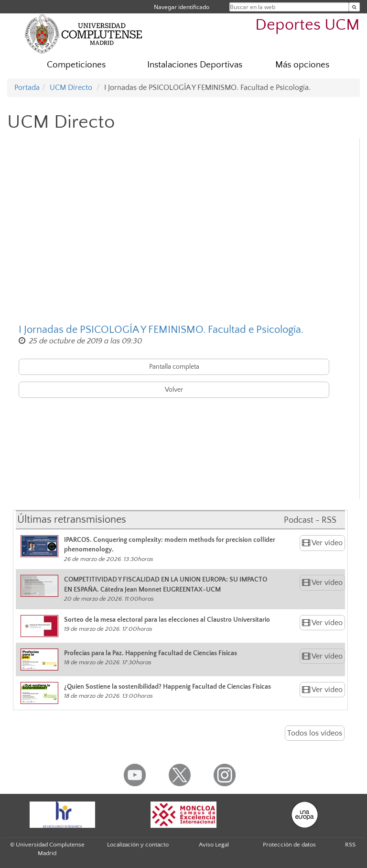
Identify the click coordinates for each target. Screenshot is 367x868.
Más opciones (302, 65)
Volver (174, 390)
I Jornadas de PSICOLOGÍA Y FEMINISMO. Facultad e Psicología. (161, 330)
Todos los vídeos (315, 733)
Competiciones (76, 65)
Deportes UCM (308, 25)
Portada (27, 88)
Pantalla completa (174, 367)
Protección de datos (289, 845)
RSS (350, 845)
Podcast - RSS (310, 520)
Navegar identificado (182, 7)
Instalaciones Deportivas (195, 65)
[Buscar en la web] (354, 7)
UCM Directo (71, 88)
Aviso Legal (214, 845)
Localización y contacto (138, 845)
